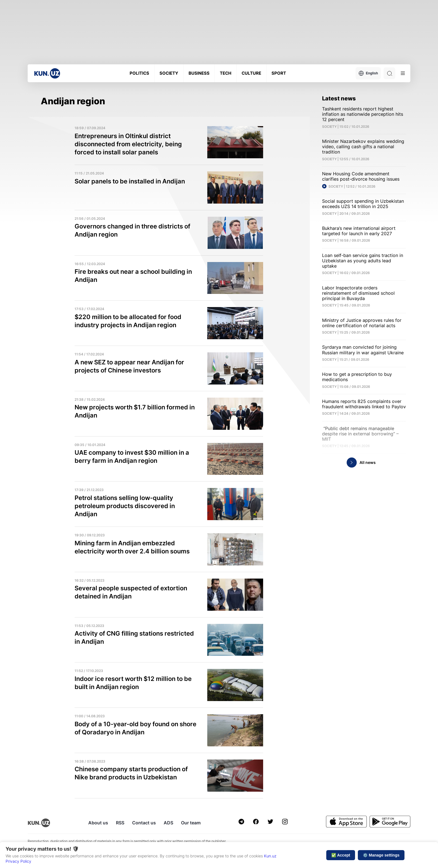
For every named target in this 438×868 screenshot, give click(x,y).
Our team (191, 823)
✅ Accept (341, 855)
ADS (168, 823)
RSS (120, 823)
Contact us (144, 823)
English (368, 73)
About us (98, 823)
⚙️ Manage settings (381, 855)
